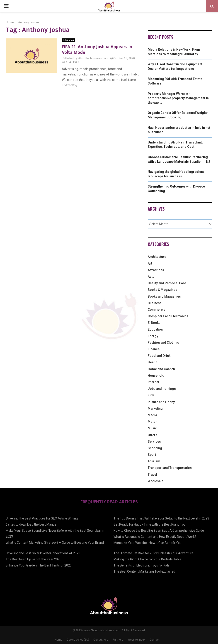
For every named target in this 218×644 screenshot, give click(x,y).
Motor (152, 422)
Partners (118, 640)
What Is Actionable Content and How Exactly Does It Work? (155, 537)
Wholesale (156, 481)
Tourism (154, 461)
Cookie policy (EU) (78, 640)
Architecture (157, 257)
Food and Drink (159, 356)
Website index (136, 640)
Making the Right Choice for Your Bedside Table (147, 559)
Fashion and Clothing (163, 343)
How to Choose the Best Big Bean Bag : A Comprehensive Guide (159, 531)
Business (155, 303)
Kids (151, 395)
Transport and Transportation (170, 468)
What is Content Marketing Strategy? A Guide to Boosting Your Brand (55, 543)
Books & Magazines (162, 290)
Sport (152, 455)
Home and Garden (161, 369)
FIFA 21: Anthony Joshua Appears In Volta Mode (97, 50)
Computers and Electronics (168, 316)
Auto (151, 277)
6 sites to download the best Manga (31, 524)
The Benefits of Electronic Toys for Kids (142, 565)
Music (152, 428)
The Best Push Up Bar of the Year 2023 (34, 559)
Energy (153, 336)
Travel (152, 475)
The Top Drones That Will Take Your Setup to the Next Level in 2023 (161, 518)
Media (152, 415)
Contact (155, 640)
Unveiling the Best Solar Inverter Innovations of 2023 (43, 553)
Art (150, 263)
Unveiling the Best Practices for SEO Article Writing (42, 518)
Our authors (101, 640)
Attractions (156, 270)
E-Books (154, 323)
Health (153, 362)
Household (156, 376)
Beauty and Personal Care (167, 283)
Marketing (155, 409)
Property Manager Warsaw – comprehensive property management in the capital (178, 98)
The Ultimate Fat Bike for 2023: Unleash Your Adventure (153, 553)
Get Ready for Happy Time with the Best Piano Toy (149, 524)
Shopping (155, 448)
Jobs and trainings (162, 389)
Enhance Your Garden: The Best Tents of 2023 (39, 565)
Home (59, 640)
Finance (154, 349)
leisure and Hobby (161, 402)
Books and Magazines (164, 296)
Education (68, 40)
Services (154, 442)
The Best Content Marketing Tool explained (144, 571)
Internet (153, 382)
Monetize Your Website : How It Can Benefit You (148, 543)
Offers (153, 435)
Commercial (157, 310)
